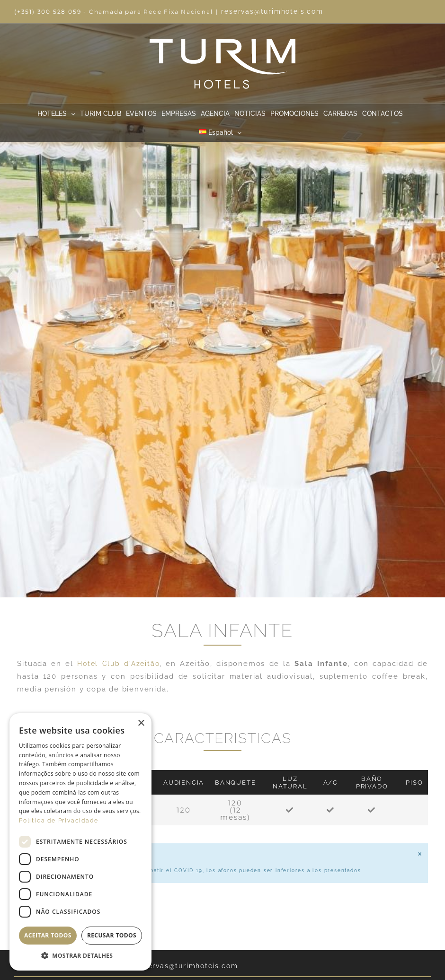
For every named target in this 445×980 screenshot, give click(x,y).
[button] (80, 956)
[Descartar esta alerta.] (419, 854)
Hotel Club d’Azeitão (118, 664)
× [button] (141, 723)
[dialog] (80, 842)
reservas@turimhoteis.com (272, 11)
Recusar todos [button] (112, 935)
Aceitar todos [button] (48, 935)
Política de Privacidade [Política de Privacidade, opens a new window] (58, 821)
